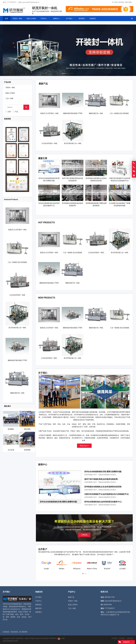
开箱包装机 (14, 632)
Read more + (84, 446)
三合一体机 (9, 98)
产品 (15, 112)
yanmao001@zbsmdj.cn (31, 2)
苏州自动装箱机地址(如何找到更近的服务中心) (103, 502)
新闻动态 (39, 605)
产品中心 (39, 601)
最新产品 (43, 84)
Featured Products (11, 199)
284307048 (108, 605)
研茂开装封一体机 (22, 638)
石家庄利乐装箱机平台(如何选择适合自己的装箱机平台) (107, 494)
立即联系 (84, 535)
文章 (8, 112)
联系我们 (122, 2)
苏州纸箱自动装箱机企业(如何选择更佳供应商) (103, 487)
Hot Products (46, 222)
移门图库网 (23, 632)
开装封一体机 (10, 87)
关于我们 (115, 2)
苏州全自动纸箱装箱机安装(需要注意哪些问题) (103, 472)
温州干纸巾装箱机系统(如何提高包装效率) (101, 479)
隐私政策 (130, 638)
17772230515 (12, 2)
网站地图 (128, 2)
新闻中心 (43, 465)
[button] (64, 73)
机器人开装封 (10, 93)
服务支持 (39, 608)
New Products (47, 298)
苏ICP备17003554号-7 (50, 638)
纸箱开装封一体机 (20, 604)
